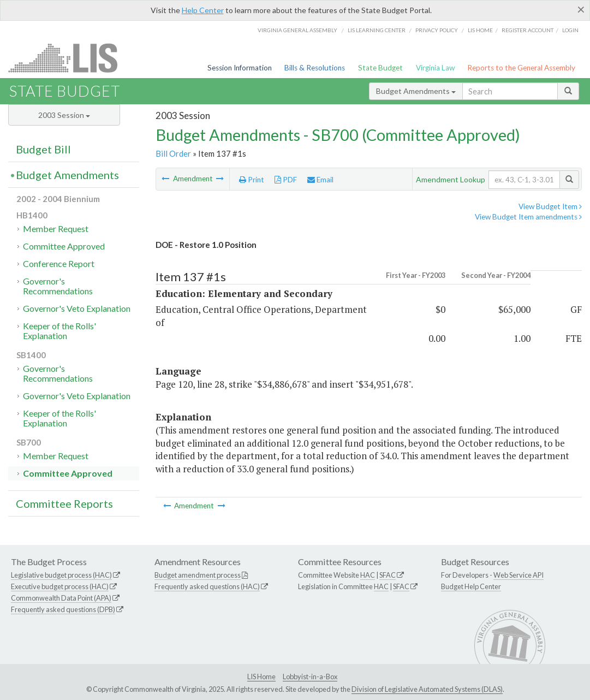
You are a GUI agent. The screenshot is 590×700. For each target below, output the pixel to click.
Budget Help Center (471, 586)
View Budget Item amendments (528, 217)
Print (252, 180)
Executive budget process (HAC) (60, 586)
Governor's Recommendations (58, 286)
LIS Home (261, 677)
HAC (368, 575)
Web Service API (519, 575)
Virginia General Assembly (297, 30)
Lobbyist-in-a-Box (310, 677)
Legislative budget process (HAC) (61, 575)
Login (570, 30)
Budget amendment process (198, 575)
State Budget (380, 68)
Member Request (56, 229)
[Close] (581, 9)
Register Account (528, 30)
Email (320, 180)
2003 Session (64, 115)
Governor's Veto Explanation (77, 308)
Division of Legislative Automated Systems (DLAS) (427, 689)
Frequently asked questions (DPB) (63, 609)
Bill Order (173, 153)
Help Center (203, 10)
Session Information (240, 68)
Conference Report (59, 263)
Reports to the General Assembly (521, 68)
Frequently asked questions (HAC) (207, 586)
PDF (286, 180)
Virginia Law (435, 68)
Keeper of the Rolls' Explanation (59, 331)
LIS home (480, 30)
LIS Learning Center (377, 30)
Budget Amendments (416, 91)
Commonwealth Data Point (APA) (61, 598)
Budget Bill (43, 149)
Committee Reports (64, 503)
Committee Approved (64, 246)
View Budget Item (550, 206)
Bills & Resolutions (315, 68)
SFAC (388, 575)
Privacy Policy (437, 30)
